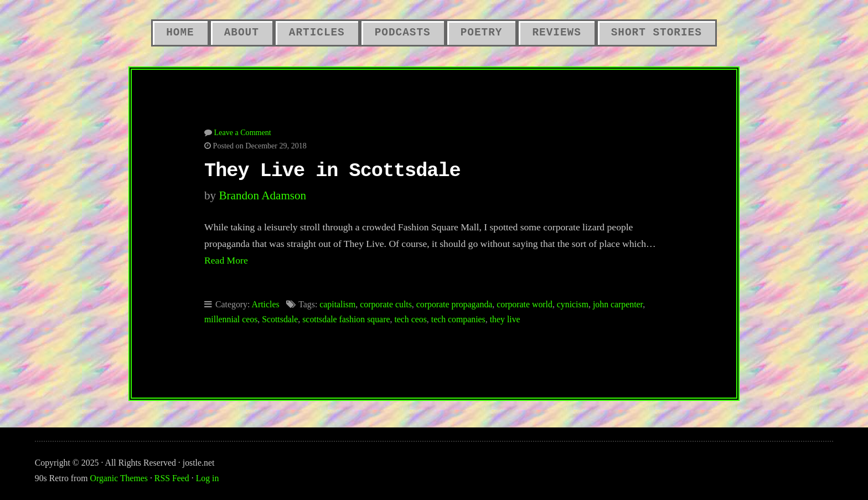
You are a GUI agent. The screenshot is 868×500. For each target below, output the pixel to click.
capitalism (337, 304)
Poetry (482, 33)
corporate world (525, 304)
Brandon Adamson (262, 195)
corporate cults (386, 304)
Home (180, 33)
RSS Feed (172, 478)
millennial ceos (231, 319)
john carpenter (618, 304)
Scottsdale (280, 319)
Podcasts (403, 33)
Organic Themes (119, 478)
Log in (208, 478)
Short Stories (657, 33)
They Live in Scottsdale (332, 171)
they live (505, 319)
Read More (226, 260)
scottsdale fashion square (346, 319)
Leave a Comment (243, 132)
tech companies (458, 319)
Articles (317, 33)
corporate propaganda (454, 304)
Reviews (556, 33)
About (242, 33)
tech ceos (410, 319)
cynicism (573, 304)
